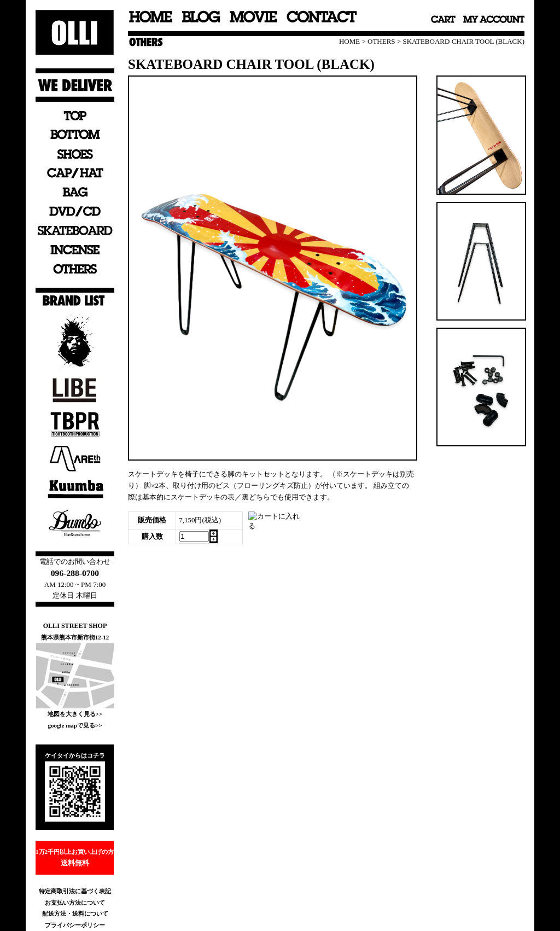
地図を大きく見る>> (75, 714)
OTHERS (381, 41)
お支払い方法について (75, 903)
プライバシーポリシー (75, 925)
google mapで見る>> (75, 725)
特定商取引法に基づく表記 (75, 891)
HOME (349, 41)
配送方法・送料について (75, 913)
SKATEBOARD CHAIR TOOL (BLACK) (463, 41)
